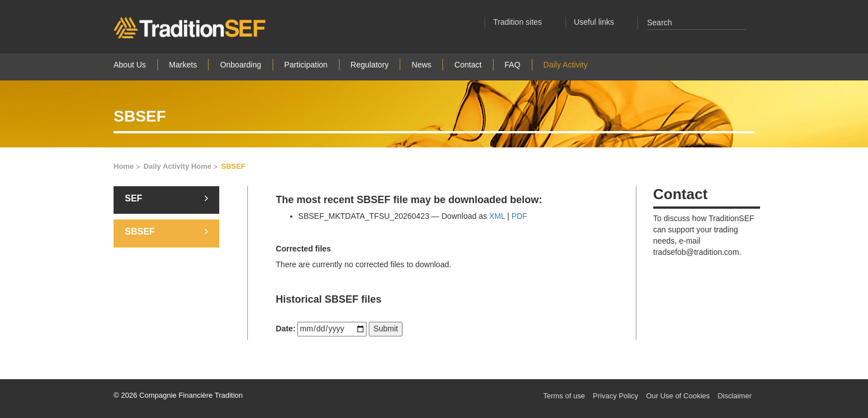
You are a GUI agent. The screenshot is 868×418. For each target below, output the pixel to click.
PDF (519, 216)
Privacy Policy (615, 396)
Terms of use (564, 396)
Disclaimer (734, 396)
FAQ (513, 65)
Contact (468, 65)
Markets (183, 65)
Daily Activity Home (181, 166)
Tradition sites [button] (524, 22)
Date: (286, 329)
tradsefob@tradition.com (696, 252)
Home (128, 166)
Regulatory (370, 65)
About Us (130, 65)
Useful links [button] (601, 22)
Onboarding (240, 65)
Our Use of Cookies (678, 396)
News (421, 65)
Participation (306, 65)
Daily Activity (566, 65)
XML (497, 216)
